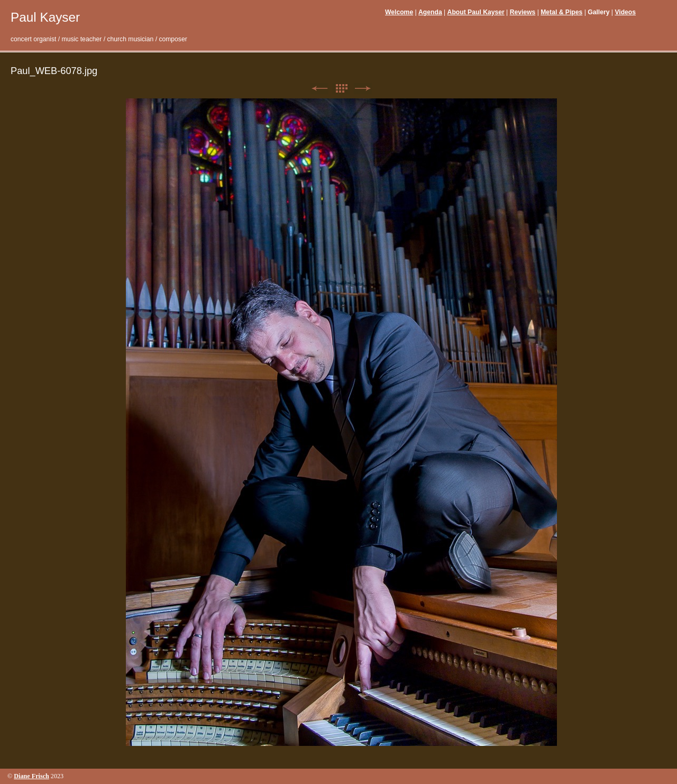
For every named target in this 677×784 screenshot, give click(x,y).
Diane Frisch (31, 776)
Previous (319, 89)
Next (363, 89)
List (341, 89)
